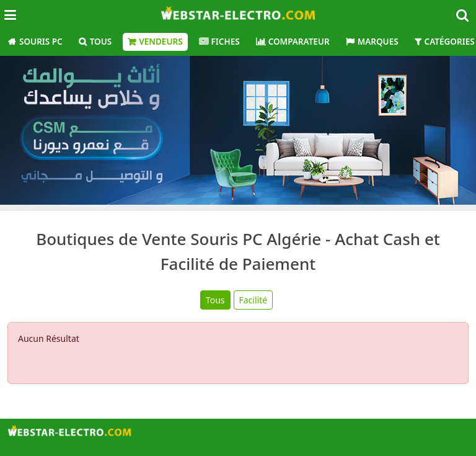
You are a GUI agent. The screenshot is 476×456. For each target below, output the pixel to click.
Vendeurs (161, 42)
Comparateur (299, 42)
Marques (378, 42)
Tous (101, 42)
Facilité (253, 300)
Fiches (226, 42)
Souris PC (41, 42)
